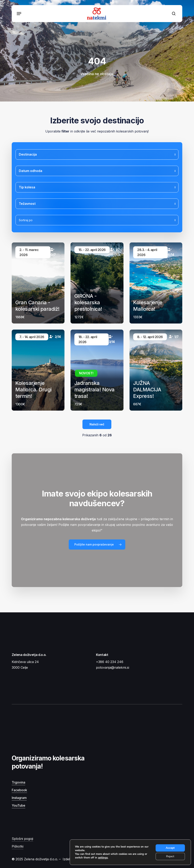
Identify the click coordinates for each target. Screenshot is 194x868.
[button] (19, 14)
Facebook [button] (19, 790)
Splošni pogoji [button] (22, 839)
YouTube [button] (18, 805)
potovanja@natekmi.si (113, 667)
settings (103, 858)
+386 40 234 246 (110, 662)
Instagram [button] (19, 798)
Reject (170, 856)
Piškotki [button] (18, 846)
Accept (170, 848)
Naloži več (97, 424)
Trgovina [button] (18, 782)
